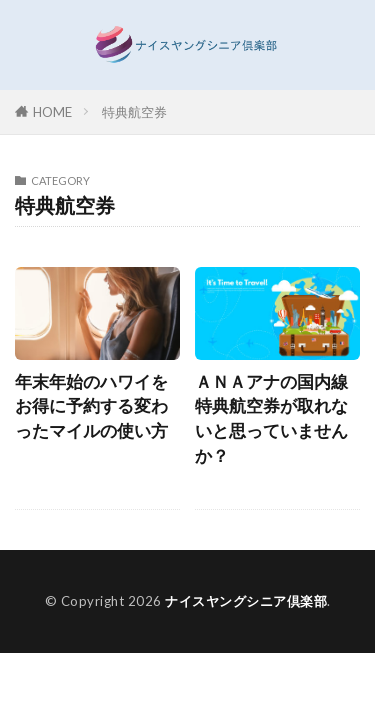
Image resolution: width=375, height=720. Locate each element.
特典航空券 (134, 112)
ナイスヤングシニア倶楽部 (246, 601)
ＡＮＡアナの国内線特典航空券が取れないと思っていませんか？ (271, 419)
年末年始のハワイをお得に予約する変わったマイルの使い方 (91, 407)
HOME (52, 112)
